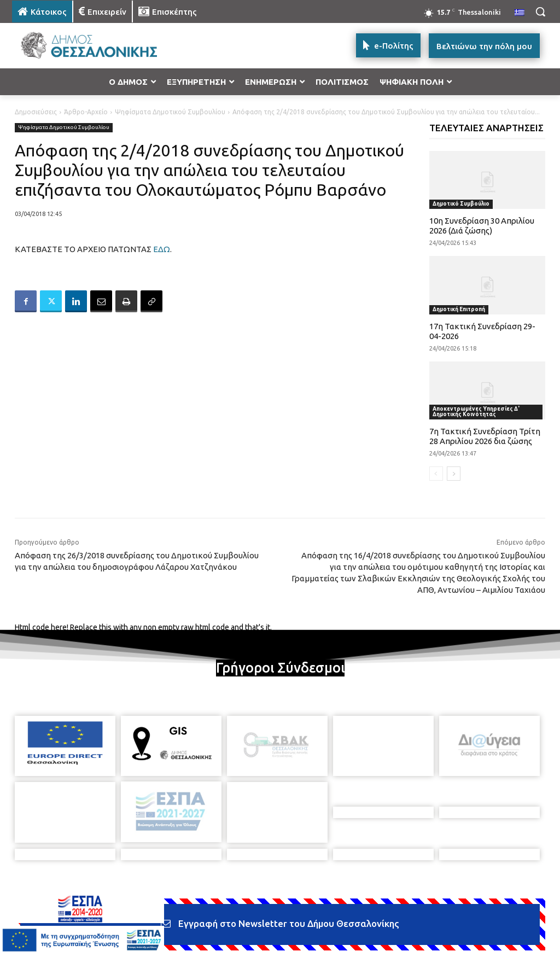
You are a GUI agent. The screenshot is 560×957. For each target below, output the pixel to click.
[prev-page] (436, 474)
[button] (540, 11)
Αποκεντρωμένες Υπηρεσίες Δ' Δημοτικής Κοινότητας (476, 412)
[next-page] (454, 474)
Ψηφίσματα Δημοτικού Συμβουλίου (170, 112)
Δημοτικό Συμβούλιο (461, 204)
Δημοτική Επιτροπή (459, 309)
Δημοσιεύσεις (36, 112)
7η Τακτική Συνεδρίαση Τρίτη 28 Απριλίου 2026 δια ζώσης (485, 436)
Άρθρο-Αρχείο (86, 112)
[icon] (356, 948)
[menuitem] (520, 13)
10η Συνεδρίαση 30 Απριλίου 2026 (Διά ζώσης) (482, 226)
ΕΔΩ (162, 249)
